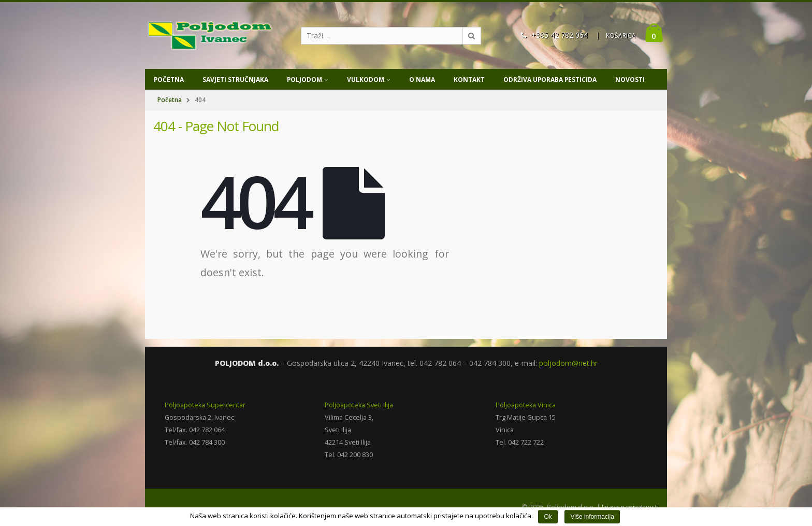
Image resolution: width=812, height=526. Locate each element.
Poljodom (304, 80)
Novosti (630, 80)
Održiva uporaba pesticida (550, 80)
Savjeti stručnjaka (235, 80)
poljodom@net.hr (568, 363)
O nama (422, 80)
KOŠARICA (621, 35)
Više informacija (592, 517)
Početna (169, 80)
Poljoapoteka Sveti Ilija (359, 405)
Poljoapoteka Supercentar (205, 405)
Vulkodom (366, 80)
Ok (548, 517)
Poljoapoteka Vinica (526, 405)
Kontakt (469, 80)
